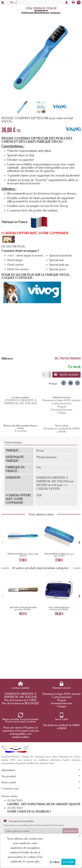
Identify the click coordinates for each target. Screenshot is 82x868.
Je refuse (55, 862)
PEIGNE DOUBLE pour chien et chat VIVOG (23, 555)
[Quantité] (45, 375)
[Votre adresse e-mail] (33, 831)
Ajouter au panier (66, 374)
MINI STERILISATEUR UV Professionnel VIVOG (59, 609)
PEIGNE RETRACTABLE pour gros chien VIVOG (59, 555)
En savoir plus (31, 861)
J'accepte (68, 862)
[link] (64, 383)
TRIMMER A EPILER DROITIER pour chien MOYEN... (23, 609)
